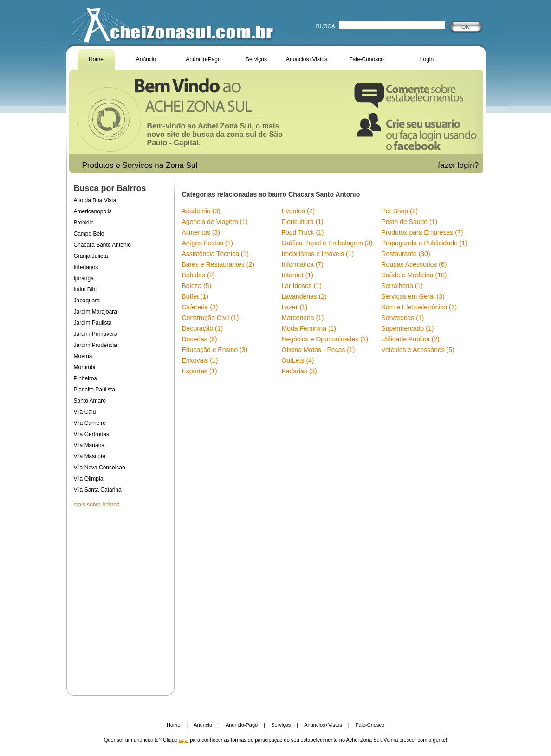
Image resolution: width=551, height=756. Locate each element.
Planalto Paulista (94, 390)
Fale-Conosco (366, 59)
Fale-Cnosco (370, 725)
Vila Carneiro (90, 423)
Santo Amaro (90, 401)
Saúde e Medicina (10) (414, 275)
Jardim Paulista (93, 323)
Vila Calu (85, 412)
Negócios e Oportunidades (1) (325, 339)
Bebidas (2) (199, 275)
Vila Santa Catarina (98, 490)
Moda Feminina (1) (309, 328)
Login (427, 59)
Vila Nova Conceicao (100, 468)
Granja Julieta (91, 256)
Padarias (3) (299, 371)
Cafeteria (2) (200, 307)
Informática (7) (303, 264)
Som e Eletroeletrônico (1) (419, 307)
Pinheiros (85, 378)
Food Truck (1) (303, 232)
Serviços (256, 59)
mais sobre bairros (97, 505)
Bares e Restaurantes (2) (218, 264)
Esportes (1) (200, 371)
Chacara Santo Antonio (102, 245)
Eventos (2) (298, 211)
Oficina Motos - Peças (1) (318, 350)
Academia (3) (201, 211)
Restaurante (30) (406, 254)
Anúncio (146, 59)
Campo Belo (89, 234)
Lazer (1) (295, 307)
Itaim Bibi (85, 289)
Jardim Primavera (96, 334)
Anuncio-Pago (242, 725)
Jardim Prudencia (95, 345)
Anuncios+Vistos (307, 59)
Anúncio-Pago (203, 59)
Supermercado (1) (408, 328)
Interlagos (86, 267)
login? (469, 165)
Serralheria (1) (402, 286)
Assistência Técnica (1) (215, 254)
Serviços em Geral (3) (413, 296)
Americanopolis (93, 211)
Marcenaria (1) (303, 318)
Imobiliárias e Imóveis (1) (318, 254)
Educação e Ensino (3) (215, 350)
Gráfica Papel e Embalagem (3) (327, 243)
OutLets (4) (298, 360)
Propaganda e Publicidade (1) (425, 243)
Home (96, 59)
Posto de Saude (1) (410, 222)
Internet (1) (298, 275)
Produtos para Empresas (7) (422, 232)
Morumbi (85, 367)
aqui (184, 740)
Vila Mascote (90, 456)
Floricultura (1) (303, 222)
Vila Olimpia (89, 479)
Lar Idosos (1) (302, 286)
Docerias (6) (200, 339)
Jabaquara (87, 301)
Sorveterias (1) (403, 318)
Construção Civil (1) (211, 318)
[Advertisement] (120, 596)
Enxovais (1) (200, 360)
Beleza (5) (197, 286)
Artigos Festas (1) (207, 243)
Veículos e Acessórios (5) (418, 350)
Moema (83, 356)
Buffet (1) (195, 296)
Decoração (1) (203, 328)
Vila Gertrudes (91, 434)
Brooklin (84, 223)
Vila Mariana (89, 445)
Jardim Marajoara (95, 312)
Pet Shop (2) (400, 211)
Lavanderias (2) (304, 296)
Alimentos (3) (201, 232)
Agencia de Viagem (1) (215, 222)
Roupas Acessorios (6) (414, 264)
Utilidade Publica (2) (411, 339)
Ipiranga (84, 278)
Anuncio (203, 725)
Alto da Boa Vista (95, 200)
